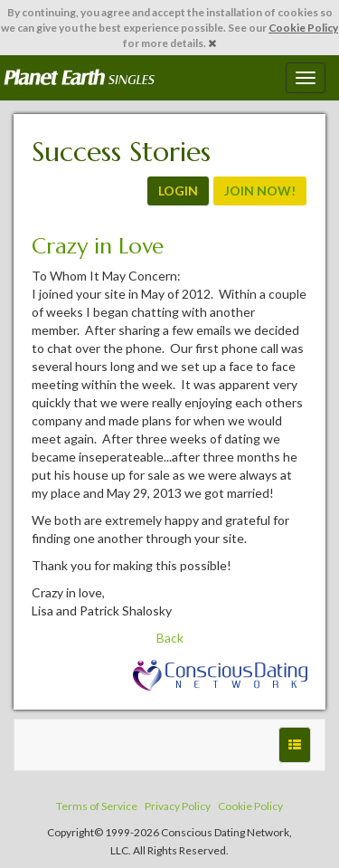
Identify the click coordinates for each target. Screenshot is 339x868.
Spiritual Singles (79, 78)
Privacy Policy (178, 806)
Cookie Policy (303, 28)
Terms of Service (97, 806)
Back (170, 638)
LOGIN (178, 191)
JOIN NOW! (260, 191)
